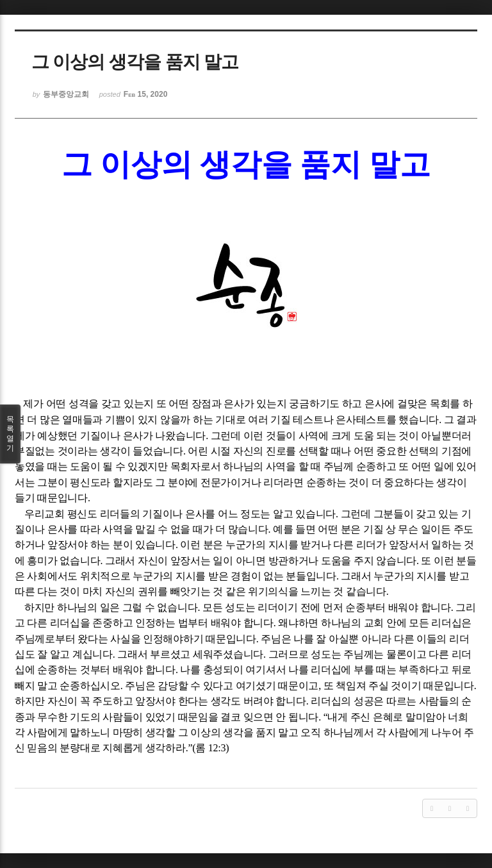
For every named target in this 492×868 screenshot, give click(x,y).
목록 (10, 434)
